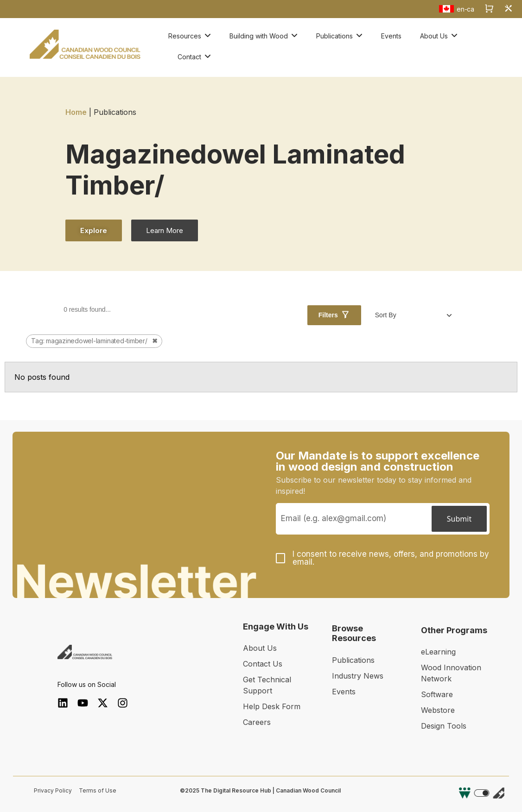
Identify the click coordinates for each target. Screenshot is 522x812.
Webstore (438, 710)
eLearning (438, 652)
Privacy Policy (53, 790)
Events (344, 692)
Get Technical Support (267, 685)
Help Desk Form (272, 706)
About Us (260, 648)
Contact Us (263, 664)
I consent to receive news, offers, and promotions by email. (391, 558)
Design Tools (444, 726)
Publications (353, 660)
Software (437, 694)
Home (76, 112)
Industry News (358, 676)
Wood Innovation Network (451, 673)
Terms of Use (98, 790)
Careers (257, 722)
